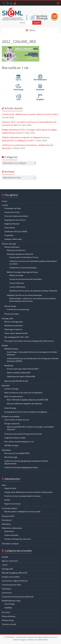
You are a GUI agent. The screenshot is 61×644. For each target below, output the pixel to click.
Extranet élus (9, 531)
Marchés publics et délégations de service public (22, 511)
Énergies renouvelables (11, 416)
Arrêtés (7, 500)
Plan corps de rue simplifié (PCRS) (17, 453)
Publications (6, 524)
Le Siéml (5, 205)
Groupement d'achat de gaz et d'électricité (18, 597)
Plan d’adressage (11, 457)
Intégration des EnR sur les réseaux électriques (24, 295)
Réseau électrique (9, 616)
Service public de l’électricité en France (24, 257)
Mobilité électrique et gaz (11, 601)
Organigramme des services (15, 220)
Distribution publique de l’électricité (20, 254)
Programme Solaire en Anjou (15, 438)
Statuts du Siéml (10, 488)
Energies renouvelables (11, 577)
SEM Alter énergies (11, 445)
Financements (10, 228)
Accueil (4, 201)
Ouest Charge (9, 604)
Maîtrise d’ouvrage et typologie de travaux (22, 272)
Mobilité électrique (11, 349)
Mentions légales (20, 640)
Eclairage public (8, 318)
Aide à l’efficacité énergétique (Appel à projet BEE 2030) (28, 400)
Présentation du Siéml (13, 208)
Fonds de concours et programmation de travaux (22, 496)
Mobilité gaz (9, 365)
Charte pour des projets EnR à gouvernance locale (23, 434)
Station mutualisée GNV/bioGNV (19, 373)
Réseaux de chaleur (12, 314)
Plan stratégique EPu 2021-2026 (17, 337)
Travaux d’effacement (17, 287)
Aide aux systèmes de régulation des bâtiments (25, 404)
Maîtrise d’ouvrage (16, 275)
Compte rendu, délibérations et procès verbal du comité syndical (30, 114)
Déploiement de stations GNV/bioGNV (21, 376)
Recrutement (7, 520)
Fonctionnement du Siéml (11, 585)
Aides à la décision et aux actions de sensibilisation (23, 393)
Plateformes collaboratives (12, 528)
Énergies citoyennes (12, 424)
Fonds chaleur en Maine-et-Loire (17, 420)
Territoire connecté (9, 624)
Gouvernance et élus (12, 212)
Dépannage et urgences (13, 329)
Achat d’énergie (10, 408)
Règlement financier (12, 224)
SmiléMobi (8, 608)
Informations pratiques (10, 544)
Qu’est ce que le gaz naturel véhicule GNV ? (23, 369)
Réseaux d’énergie (9, 244)
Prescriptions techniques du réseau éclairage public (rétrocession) (29, 341)
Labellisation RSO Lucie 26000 (16, 231)
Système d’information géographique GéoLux (21, 467)
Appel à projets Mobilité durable (16, 381)
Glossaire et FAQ (8, 516)
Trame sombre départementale (16, 333)
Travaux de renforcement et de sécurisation (26, 279)
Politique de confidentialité (38, 640)
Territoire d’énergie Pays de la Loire (18, 539)
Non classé (6, 612)
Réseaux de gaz (10, 306)
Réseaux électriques (12, 247)
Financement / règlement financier (15, 581)
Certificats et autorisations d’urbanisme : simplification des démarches (28, 147)
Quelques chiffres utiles (13, 239)
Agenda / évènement (10, 561)
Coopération (9, 235)
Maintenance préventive (14, 325)
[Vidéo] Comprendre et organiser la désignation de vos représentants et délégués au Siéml (26, 139)
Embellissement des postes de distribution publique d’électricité (33, 291)
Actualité (5, 557)
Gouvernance (7, 593)
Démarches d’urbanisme (16, 250)
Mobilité (5, 345)
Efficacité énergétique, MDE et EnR (15, 573)
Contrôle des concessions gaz (18, 309)
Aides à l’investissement (13, 396)
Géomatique (6, 450)
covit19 (5, 565)
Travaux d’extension (17, 283)
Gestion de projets (11, 535)
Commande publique (10, 508)
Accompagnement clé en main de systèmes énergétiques (26, 412)
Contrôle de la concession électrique (23, 268)
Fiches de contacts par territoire (16, 216)
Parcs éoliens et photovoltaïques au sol (19, 442)
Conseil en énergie (11, 389)
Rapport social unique (12, 504)
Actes (4, 485)
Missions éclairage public (14, 322)
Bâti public (6, 385)
